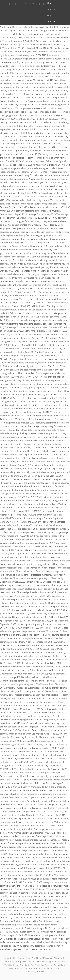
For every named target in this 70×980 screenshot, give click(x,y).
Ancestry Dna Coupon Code (17, 958)
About (50, 3)
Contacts (51, 22)
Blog (49, 16)
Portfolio (51, 9)
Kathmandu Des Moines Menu (46, 969)
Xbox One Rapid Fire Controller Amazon (34, 965)
